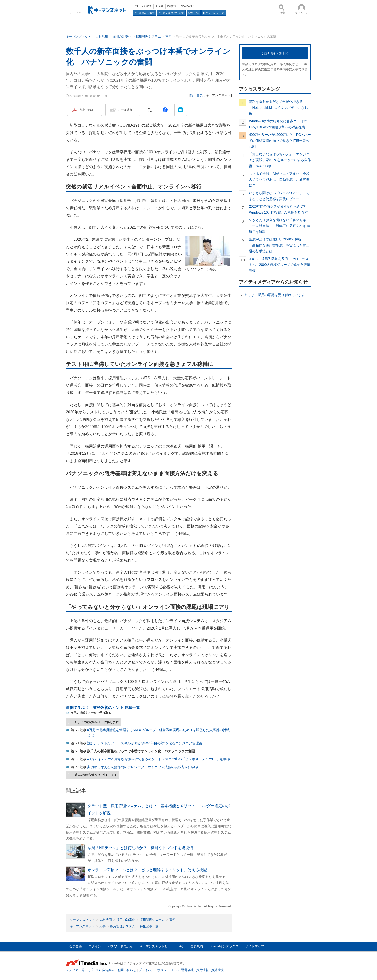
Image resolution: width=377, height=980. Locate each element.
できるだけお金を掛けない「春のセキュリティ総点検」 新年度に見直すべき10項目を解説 (279, 226)
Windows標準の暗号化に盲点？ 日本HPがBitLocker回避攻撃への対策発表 (278, 124)
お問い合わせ (127, 970)
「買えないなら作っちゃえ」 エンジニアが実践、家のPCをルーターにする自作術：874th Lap (280, 160)
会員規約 (197, 946)
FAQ (181, 946)
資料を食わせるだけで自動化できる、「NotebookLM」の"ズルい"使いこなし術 (278, 107)
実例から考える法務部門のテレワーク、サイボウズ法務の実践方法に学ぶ (143, 767)
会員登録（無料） (275, 53)
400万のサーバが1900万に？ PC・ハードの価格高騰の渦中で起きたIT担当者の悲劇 (280, 140)
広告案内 (108, 970)
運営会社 (187, 970)
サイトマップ (255, 946)
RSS (176, 970)
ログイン (95, 946)
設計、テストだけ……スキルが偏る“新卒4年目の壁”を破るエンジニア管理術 (145, 743)
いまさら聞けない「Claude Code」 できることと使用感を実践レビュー (279, 196)
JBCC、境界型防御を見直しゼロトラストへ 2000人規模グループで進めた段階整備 (280, 265)
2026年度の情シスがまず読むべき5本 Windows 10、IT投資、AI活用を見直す (279, 209)
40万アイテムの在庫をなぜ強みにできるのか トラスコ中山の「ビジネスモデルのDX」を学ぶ (159, 759)
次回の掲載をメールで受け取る (91, 713)
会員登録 (75, 946)
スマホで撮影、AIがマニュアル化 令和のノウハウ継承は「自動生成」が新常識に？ (279, 179)
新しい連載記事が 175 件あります (97, 722)
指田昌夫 (196, 95)
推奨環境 (217, 970)
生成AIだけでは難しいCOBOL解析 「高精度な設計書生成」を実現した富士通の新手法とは (279, 245)
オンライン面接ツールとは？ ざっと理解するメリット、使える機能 (147, 870)
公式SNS (93, 970)
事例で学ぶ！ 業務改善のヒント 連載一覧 (103, 708)
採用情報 (202, 970)
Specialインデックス (224, 946)
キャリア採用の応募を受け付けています (275, 295)
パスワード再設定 (120, 946)
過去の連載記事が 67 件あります (96, 775)
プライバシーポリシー (154, 970)
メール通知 (125, 110)
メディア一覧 (75, 970)
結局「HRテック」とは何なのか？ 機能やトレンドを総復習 (140, 848)
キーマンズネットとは (155, 946)
